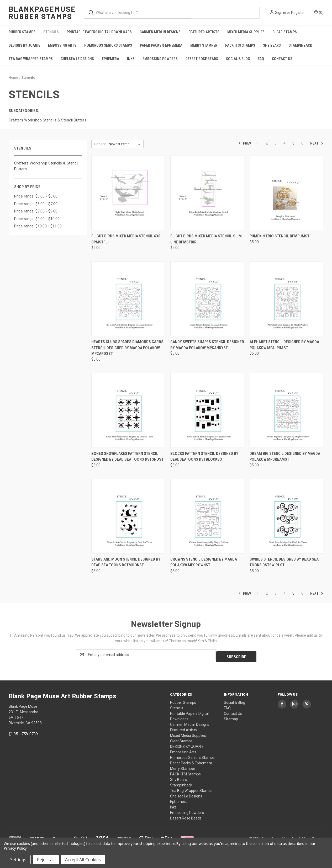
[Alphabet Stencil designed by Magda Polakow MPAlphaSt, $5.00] (286, 299)
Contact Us (282, 59)
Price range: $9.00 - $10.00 (37, 219)
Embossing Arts (62, 45)
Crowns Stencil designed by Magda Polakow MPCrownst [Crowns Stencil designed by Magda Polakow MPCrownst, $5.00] (204, 562)
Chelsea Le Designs (77, 59)
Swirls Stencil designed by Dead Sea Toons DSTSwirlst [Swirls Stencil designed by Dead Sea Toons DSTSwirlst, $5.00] (284, 562)
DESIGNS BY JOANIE (24, 45)
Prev (245, 143)
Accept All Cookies (83, 860)
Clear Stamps (285, 32)
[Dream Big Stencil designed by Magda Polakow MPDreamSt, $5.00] (286, 410)
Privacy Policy (15, 848)
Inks (131, 59)
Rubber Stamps (22, 32)
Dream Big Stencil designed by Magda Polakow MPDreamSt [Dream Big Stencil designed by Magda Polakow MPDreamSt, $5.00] (285, 457)
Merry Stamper (204, 45)
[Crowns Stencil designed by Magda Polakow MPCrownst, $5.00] (207, 516)
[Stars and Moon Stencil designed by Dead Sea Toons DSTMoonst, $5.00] (128, 516)
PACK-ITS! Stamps (240, 45)
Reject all (46, 860)
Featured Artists (204, 32)
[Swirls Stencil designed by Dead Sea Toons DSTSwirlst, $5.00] (286, 516)
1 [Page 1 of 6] (258, 143)
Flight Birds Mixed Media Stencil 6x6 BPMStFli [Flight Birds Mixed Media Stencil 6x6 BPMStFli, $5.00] (126, 239)
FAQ (261, 59)
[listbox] (126, 144)
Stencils (51, 32)
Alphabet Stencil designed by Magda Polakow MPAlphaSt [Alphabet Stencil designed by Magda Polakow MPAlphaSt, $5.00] (284, 345)
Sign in (281, 13)
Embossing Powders (160, 59)
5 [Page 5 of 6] (293, 143)
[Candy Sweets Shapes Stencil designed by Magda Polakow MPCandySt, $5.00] (207, 299)
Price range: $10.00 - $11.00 (38, 226)
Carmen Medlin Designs (160, 32)
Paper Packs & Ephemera (161, 45)
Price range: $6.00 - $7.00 (36, 204)
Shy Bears (272, 45)
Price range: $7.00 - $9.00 (36, 211)
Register (298, 13)
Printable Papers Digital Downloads (99, 32)
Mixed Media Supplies (246, 32)
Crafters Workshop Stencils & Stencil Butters (46, 166)
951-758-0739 (26, 732)
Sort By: (100, 144)
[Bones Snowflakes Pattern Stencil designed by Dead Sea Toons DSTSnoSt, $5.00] (128, 410)
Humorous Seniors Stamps (108, 45)
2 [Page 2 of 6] (267, 143)
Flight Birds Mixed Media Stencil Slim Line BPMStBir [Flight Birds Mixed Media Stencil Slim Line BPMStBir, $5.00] (206, 239)
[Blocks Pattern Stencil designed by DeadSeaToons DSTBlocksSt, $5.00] (207, 410)
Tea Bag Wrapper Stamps (31, 59)
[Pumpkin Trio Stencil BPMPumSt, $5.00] (286, 193)
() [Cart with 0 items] (319, 12)
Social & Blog (238, 59)
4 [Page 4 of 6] (284, 143)
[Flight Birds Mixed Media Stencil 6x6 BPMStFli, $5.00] (128, 193)
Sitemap (231, 717)
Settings (18, 860)
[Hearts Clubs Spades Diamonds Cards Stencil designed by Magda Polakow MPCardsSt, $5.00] (128, 299)
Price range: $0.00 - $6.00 (36, 196)
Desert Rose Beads (202, 59)
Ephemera (110, 59)
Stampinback (300, 45)
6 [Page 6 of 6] (302, 143)
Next (317, 143)
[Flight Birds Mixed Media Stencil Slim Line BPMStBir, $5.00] (207, 193)
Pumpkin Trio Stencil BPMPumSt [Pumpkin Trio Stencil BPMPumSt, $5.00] (280, 236)
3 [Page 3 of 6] (276, 143)
